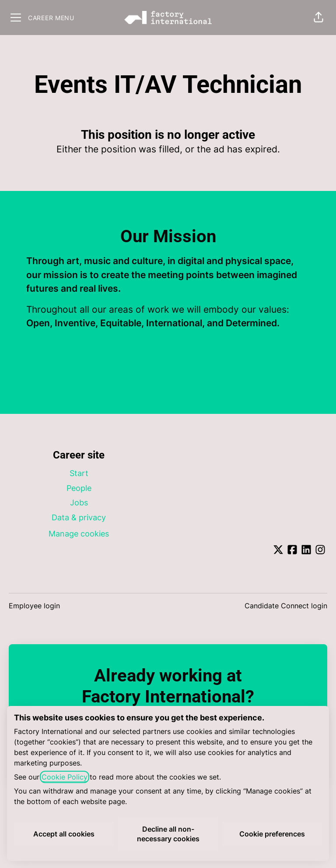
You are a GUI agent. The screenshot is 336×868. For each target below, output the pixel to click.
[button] (318, 18)
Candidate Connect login (286, 606)
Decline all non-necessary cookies (168, 834)
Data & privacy (79, 517)
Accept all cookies (64, 834)
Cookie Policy (65, 777)
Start (79, 473)
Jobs (79, 503)
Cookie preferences (272, 834)
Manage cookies (79, 534)
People (79, 488)
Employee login (34, 606)
